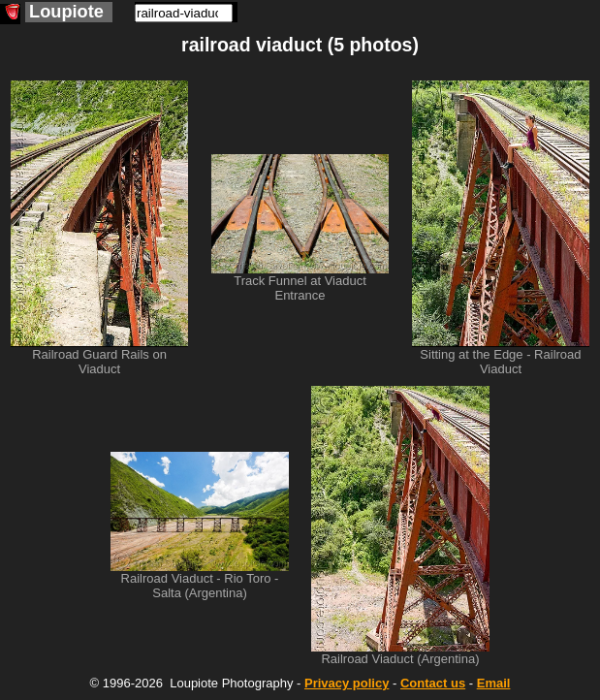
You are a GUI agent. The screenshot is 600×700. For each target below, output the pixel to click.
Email (494, 683)
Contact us (433, 683)
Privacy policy (347, 683)
